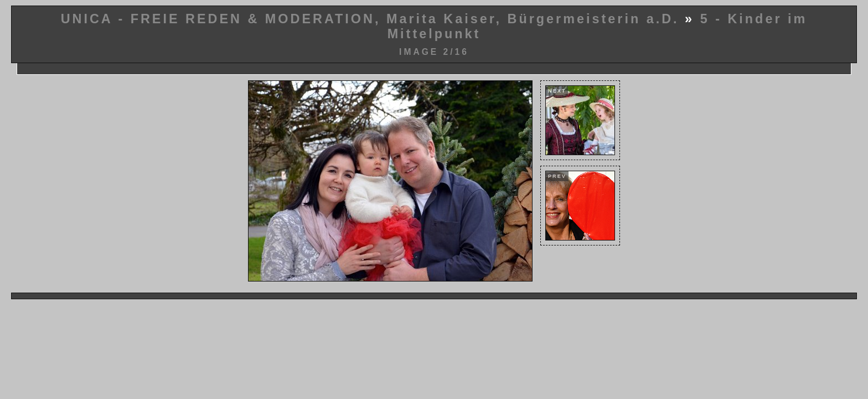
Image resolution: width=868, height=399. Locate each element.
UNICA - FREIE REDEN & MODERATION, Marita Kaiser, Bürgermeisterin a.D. (370, 19)
